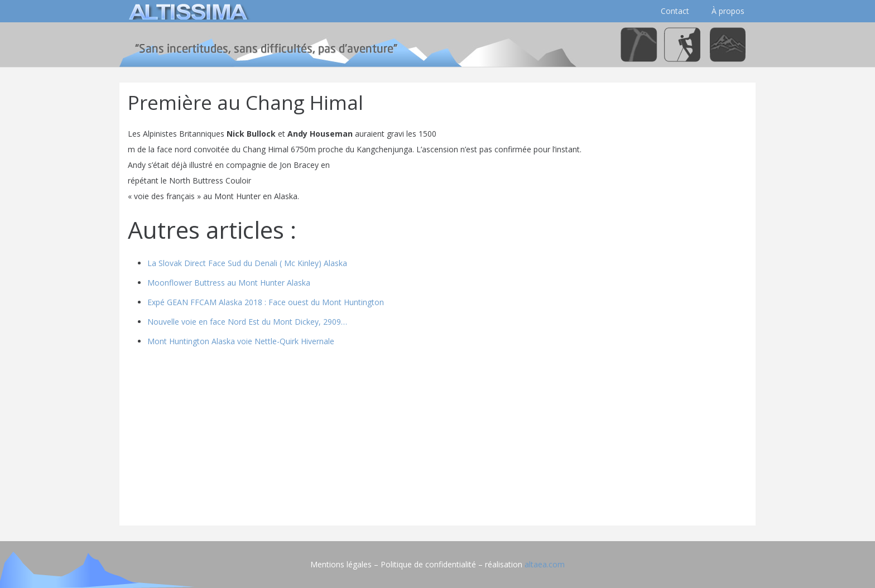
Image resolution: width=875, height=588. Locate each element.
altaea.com (545, 564)
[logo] (186, 11)
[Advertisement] (437, 439)
